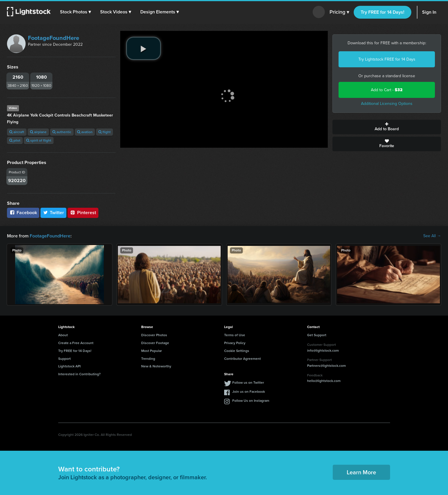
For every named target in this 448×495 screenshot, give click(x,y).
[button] (75, 12)
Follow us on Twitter (248, 383)
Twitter (54, 213)
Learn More (361, 472)
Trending (148, 359)
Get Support (317, 335)
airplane (38, 132)
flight (105, 132)
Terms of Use (235, 335)
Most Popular (152, 351)
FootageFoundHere (54, 38)
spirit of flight (39, 140)
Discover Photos (154, 335)
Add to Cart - (387, 90)
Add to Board (387, 127)
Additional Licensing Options (387, 104)
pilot (15, 140)
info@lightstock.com (323, 350)
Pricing (339, 12)
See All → (432, 236)
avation (85, 132)
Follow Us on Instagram (251, 401)
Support (64, 359)
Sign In (429, 12)
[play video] (144, 48)
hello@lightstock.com (324, 381)
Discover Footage (155, 343)
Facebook (23, 213)
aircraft (17, 132)
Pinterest (83, 213)
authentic (62, 132)
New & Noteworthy (156, 366)
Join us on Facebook (249, 392)
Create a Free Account (76, 343)
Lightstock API (69, 366)
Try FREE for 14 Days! (383, 12)
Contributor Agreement (242, 359)
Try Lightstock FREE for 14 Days (387, 59)
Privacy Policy (235, 343)
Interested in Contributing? (79, 374)
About (63, 335)
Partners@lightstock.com (326, 366)
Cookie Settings (237, 351)
